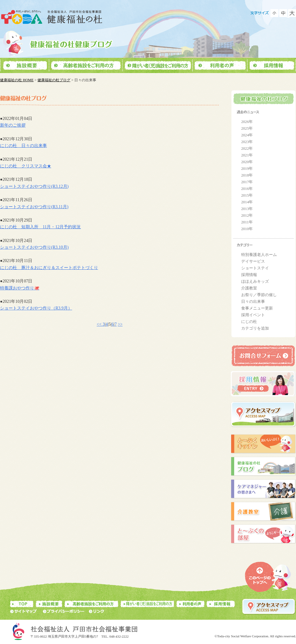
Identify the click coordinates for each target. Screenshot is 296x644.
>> (120, 324)
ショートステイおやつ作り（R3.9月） (36, 308)
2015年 (247, 195)
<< (100, 324)
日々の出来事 (253, 302)
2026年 (247, 122)
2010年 (247, 229)
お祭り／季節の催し (259, 295)
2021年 (247, 155)
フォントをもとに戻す (283, 13)
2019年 (247, 169)
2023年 (247, 142)
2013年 (247, 209)
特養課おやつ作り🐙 (20, 288)
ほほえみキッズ (255, 282)
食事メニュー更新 (257, 308)
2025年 (247, 128)
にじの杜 (249, 322)
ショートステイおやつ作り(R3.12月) (34, 186)
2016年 (247, 189)
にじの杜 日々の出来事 (23, 146)
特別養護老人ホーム (259, 255)
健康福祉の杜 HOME (17, 80)
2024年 (247, 135)
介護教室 (249, 288)
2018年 (247, 175)
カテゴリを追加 (255, 328)
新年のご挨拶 (13, 125)
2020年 (247, 162)
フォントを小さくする (274, 13)
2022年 (247, 149)
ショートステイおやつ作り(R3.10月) (34, 247)
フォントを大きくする (292, 13)
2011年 (247, 222)
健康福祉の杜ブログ (54, 80)
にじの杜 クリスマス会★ (26, 166)
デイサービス (253, 261)
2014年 (247, 202)
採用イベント (253, 315)
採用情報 (249, 275)
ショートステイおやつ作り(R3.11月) (34, 207)
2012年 (247, 215)
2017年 (247, 182)
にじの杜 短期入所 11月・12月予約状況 (40, 227)
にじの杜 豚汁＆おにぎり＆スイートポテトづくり (49, 268)
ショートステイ (255, 268)
